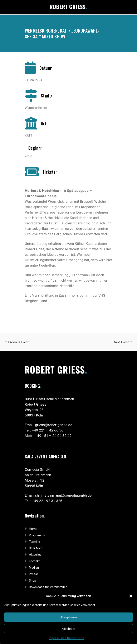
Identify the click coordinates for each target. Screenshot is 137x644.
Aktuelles (35, 555)
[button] (131, 596)
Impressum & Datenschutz (67, 638)
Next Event (123, 342)
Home (33, 529)
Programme (37, 535)
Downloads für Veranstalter (48, 587)
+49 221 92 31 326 (47, 501)
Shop (33, 581)
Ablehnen (68, 629)
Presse (34, 574)
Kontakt (34, 561)
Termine (35, 542)
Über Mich (36, 548)
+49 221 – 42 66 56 (48, 430)
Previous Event (16, 342)
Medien (34, 568)
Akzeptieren (68, 617)
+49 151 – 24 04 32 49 (53, 436)
